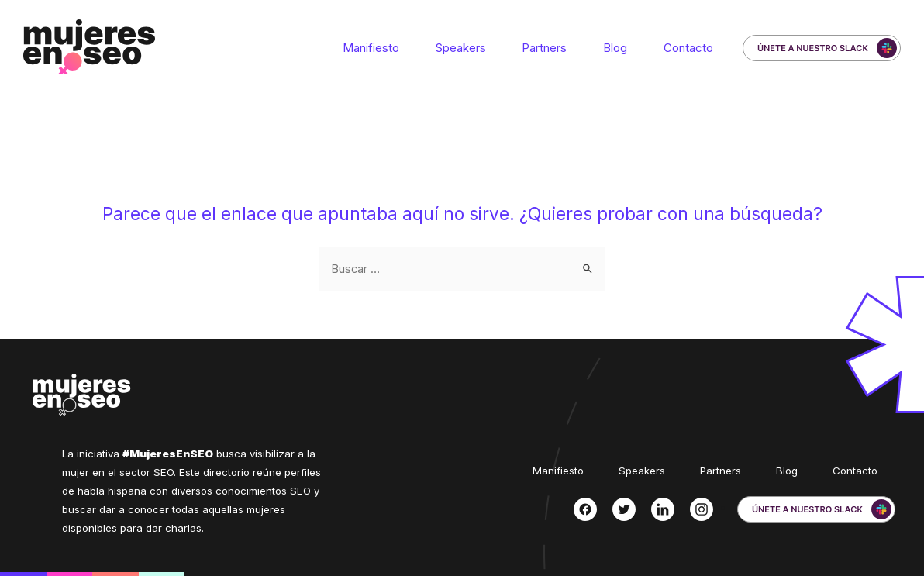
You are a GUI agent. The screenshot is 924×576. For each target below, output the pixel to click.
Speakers (479, 48)
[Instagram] (702, 509)
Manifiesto (394, 48)
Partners (557, 48)
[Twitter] (624, 509)
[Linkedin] (663, 509)
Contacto (691, 48)
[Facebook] (585, 509)
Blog (623, 48)
